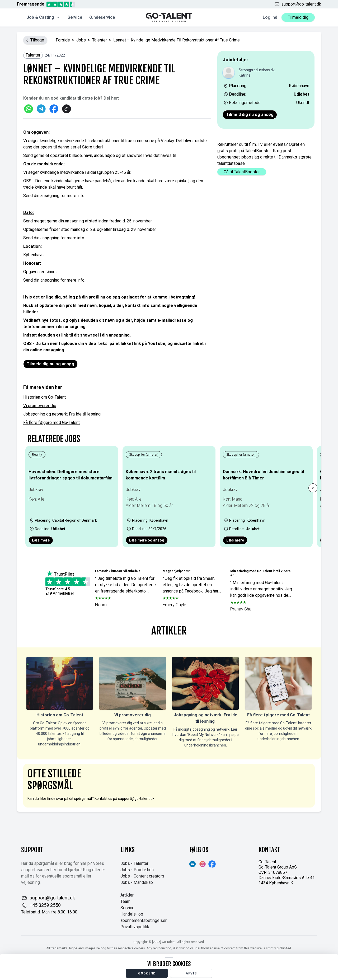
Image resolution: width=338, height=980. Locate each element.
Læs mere (41, 540)
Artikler (127, 895)
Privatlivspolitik (135, 927)
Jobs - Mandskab (137, 882)
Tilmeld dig (298, 17)
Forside (63, 40)
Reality (37, 455)
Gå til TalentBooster (242, 172)
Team (125, 901)
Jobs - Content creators (142, 876)
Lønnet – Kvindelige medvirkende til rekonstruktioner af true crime (177, 40)
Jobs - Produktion (137, 870)
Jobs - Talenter (134, 863)
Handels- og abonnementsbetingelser (144, 917)
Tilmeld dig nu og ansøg (250, 115)
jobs (81, 40)
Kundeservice (102, 17)
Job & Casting (44, 17)
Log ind (270, 17)
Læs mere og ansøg (147, 540)
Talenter (100, 40)
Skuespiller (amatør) (144, 455)
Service (75, 17)
